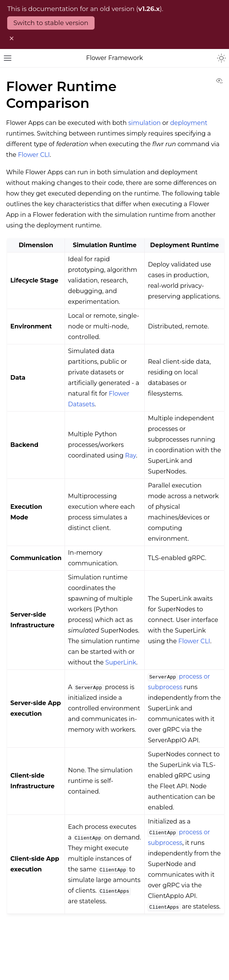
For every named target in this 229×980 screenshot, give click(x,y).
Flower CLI (34, 155)
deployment (189, 123)
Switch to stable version (51, 23)
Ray (130, 455)
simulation (145, 123)
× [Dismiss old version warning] (11, 38)
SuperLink (121, 662)
